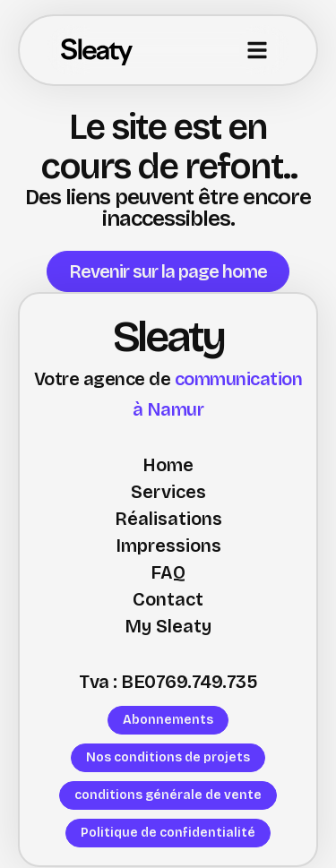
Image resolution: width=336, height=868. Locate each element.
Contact (168, 599)
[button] (257, 50)
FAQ (168, 572)
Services (168, 492)
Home (168, 465)
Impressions (168, 546)
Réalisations (168, 519)
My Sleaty (168, 626)
